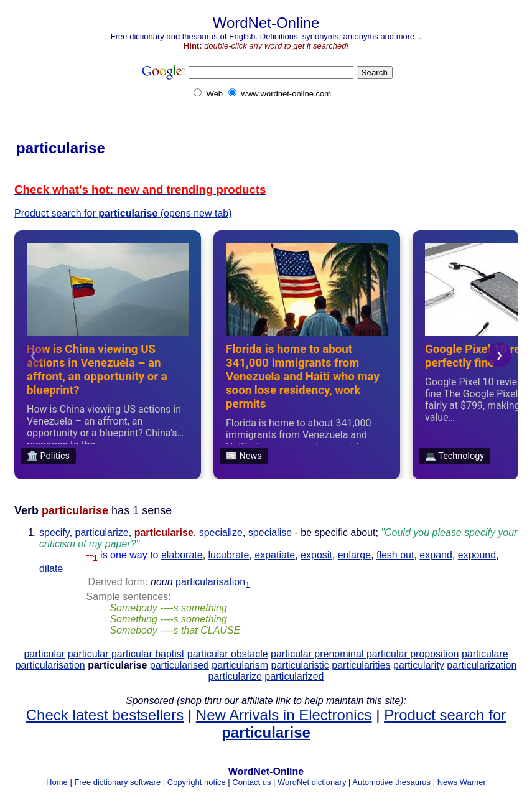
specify (54, 533)
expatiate (275, 555)
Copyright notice (197, 782)
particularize (102, 533)
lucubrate (229, 555)
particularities (361, 665)
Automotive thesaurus (391, 782)
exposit (316, 555)
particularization (482, 665)
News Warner (462, 782)
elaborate (182, 555)
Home (57, 782)
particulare (485, 654)
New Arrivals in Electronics (284, 715)
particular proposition (413, 654)
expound (477, 555)
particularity (419, 665)
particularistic (300, 665)
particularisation (212, 582)
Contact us (251, 782)
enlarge (354, 555)
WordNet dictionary (312, 782)
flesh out (395, 555)
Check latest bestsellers (105, 715)
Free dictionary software (117, 782)
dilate (51, 569)
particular (44, 654)
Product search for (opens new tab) (123, 213)
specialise (270, 533)
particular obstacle (228, 654)
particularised (180, 665)
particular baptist (148, 654)
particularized (294, 676)
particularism (240, 665)
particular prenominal (319, 654)
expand (436, 555)
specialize (221, 533)
